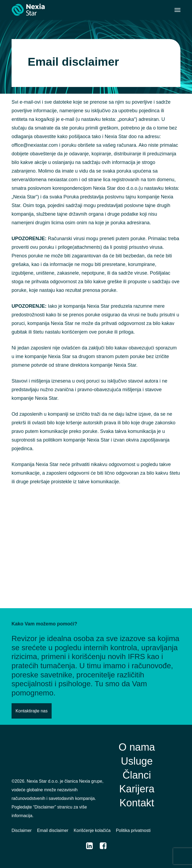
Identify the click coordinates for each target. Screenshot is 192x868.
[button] (177, 10)
